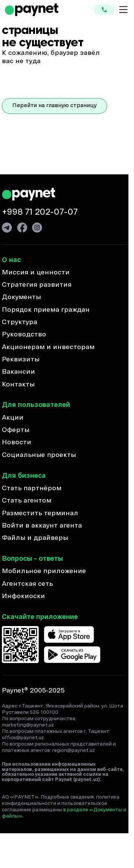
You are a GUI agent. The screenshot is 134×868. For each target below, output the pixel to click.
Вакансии (18, 372)
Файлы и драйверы (35, 538)
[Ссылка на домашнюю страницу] (32, 10)
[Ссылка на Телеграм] (7, 228)
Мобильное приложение (44, 571)
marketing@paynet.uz (28, 725)
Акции (13, 418)
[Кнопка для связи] (104, 10)
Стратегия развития (37, 285)
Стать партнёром (32, 489)
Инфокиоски (23, 596)
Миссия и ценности (36, 273)
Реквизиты (21, 360)
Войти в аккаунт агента (42, 526)
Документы (21, 297)
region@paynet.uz (74, 751)
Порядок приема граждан (46, 310)
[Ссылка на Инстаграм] (37, 228)
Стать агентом (27, 501)
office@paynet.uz (23, 738)
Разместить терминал (40, 514)
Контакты (18, 385)
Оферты (16, 430)
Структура (20, 322)
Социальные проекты (39, 455)
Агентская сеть (27, 584)
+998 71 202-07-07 (40, 212)
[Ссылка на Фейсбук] (22, 228)
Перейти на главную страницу (55, 106)
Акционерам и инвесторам (48, 347)
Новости (17, 443)
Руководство (24, 335)
